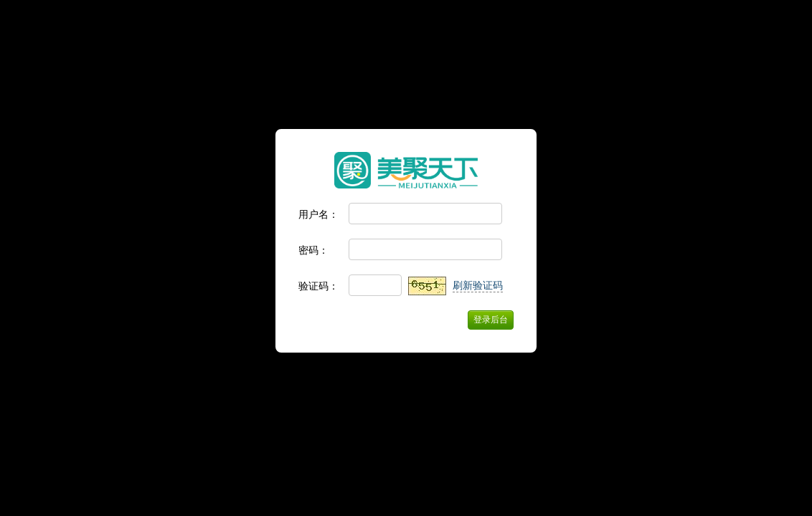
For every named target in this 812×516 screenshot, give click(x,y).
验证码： (318, 286)
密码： (313, 250)
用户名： (318, 214)
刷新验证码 (478, 285)
